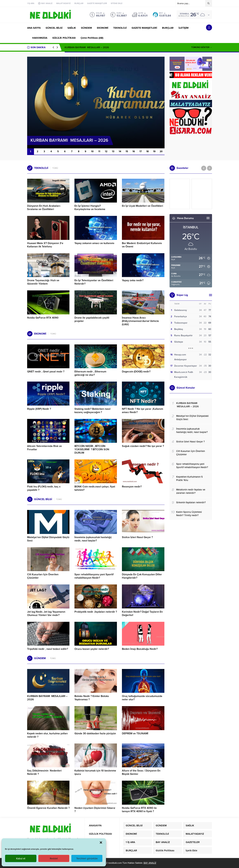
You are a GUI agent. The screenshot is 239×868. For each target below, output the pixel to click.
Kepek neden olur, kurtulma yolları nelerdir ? (47, 735)
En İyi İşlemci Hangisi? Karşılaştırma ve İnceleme (90, 208)
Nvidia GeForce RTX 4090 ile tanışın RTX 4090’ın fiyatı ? (139, 810)
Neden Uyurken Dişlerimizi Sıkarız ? (95, 810)
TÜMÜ (55, 168)
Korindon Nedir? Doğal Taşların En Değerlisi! (142, 613)
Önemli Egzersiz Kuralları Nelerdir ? (48, 808)
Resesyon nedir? (132, 487)
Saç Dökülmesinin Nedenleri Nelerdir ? (44, 772)
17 (141, 151)
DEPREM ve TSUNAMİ (135, 733)
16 (134, 151)
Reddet (54, 858)
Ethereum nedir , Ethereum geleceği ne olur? (90, 373)
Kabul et (21, 858)
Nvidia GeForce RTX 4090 (43, 318)
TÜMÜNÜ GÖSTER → (202, 47)
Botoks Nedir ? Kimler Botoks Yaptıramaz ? (92, 698)
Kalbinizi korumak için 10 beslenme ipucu (95, 772)
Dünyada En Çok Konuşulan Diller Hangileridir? (142, 576)
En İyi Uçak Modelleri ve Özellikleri (142, 206)
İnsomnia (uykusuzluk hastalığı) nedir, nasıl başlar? (93, 539)
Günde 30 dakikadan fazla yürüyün (95, 733)
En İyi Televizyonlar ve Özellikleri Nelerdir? (94, 282)
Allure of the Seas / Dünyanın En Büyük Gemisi (141, 772)
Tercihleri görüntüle (87, 858)
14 (120, 151)
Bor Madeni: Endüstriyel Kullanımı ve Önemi (142, 245)
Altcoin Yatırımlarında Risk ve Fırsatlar (44, 448)
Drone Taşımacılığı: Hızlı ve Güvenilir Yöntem (43, 282)
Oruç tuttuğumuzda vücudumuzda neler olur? (142, 698)
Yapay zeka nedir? (133, 280)
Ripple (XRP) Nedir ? (39, 409)
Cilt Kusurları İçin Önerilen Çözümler (43, 576)
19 (154, 151)
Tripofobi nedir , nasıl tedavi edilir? (48, 649)
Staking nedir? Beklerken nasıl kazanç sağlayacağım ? (92, 411)
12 (106, 151)
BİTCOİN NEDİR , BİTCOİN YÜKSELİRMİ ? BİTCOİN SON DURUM (92, 449)
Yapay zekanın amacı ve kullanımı (94, 243)
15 (127, 151)
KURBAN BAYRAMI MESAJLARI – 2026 (87, 47)
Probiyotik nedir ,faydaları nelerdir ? (96, 612)
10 (92, 151)
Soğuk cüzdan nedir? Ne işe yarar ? (143, 446)
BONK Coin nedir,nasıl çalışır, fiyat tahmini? (95, 488)
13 (113, 151)
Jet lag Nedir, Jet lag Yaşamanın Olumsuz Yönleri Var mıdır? (46, 613)
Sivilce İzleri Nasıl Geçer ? (137, 537)
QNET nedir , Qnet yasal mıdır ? (46, 372)
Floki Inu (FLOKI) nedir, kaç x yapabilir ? (44, 488)
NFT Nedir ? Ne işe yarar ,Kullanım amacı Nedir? (142, 411)
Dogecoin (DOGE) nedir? (136, 372)
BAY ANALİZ (150, 863)
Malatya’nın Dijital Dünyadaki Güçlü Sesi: (48, 539)
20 (161, 151)
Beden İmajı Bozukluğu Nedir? (140, 649)
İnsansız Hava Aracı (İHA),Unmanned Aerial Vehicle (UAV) (140, 321)
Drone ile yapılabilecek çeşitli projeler (92, 319)
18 (147, 151)
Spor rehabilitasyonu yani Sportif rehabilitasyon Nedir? (94, 576)
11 (99, 151)
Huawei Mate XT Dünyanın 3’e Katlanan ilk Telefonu (45, 245)
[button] (101, 842)
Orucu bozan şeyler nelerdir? (92, 649)
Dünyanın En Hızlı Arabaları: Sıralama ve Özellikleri (44, 208)
